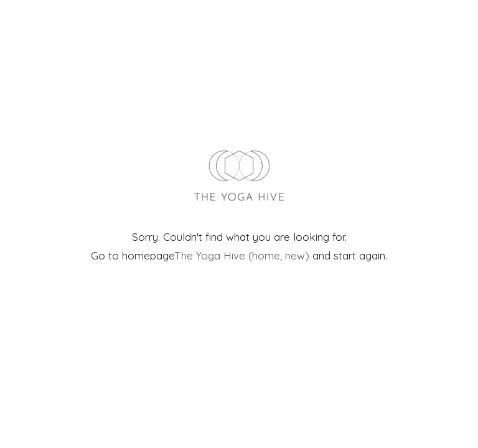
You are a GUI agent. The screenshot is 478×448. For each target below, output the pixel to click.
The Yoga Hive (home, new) (242, 255)
